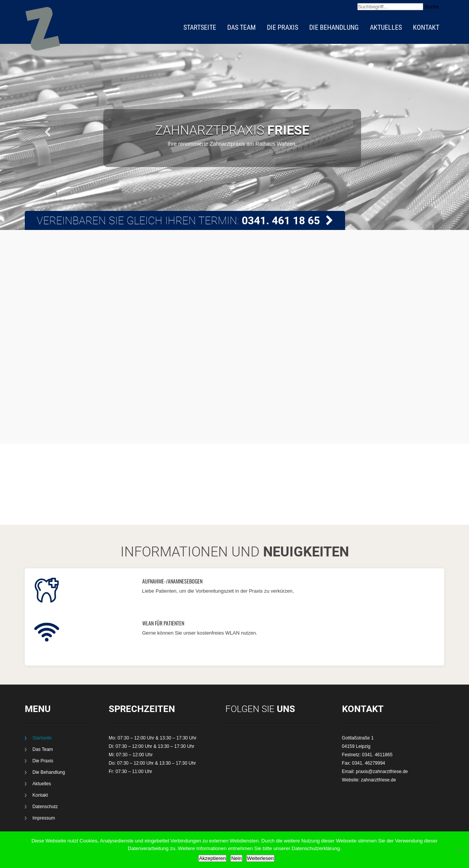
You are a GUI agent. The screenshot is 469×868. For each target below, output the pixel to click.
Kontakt (426, 27)
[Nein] (459, 850)
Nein (236, 858)
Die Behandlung (334, 27)
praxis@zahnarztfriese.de (382, 772)
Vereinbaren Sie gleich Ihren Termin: (185, 221)
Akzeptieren (212, 858)
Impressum (44, 818)
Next (421, 131)
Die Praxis (283, 27)
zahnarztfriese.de (378, 780)
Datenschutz (45, 807)
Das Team (242, 27)
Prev (48, 131)
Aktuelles (386, 27)
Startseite (200, 27)
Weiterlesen (260, 858)
